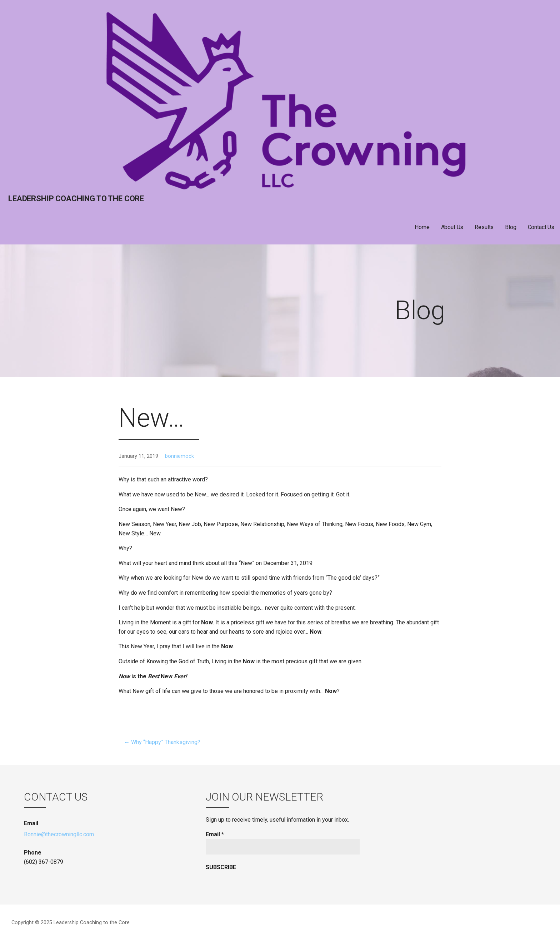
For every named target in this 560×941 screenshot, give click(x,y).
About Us (452, 227)
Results (484, 227)
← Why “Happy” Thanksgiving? (162, 742)
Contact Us (541, 227)
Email (215, 834)
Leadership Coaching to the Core (76, 199)
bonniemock (179, 456)
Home (422, 227)
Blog (511, 227)
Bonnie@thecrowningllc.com (59, 834)
